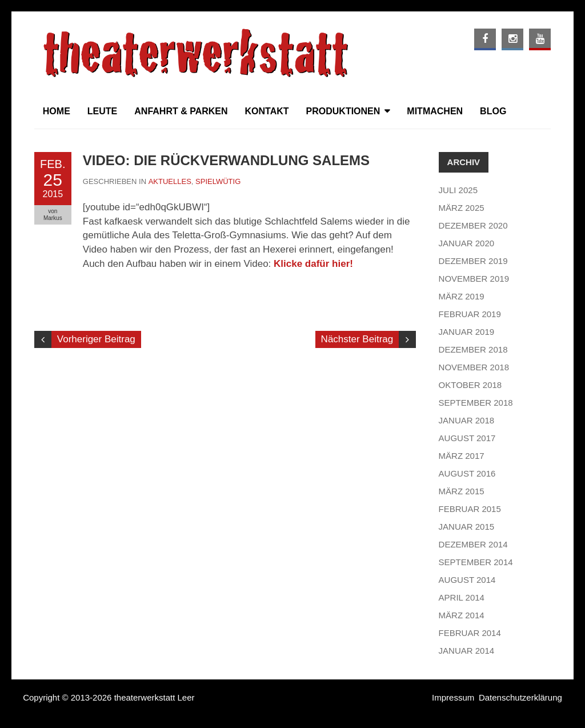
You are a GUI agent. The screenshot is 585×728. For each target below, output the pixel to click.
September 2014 (476, 562)
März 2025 (462, 208)
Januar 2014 (467, 651)
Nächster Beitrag (357, 339)
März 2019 (462, 296)
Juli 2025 (458, 190)
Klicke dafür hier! (313, 264)
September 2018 (476, 403)
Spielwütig (218, 181)
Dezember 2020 (473, 225)
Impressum (453, 697)
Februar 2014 (470, 633)
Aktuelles (170, 181)
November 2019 (474, 279)
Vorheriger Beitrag (96, 339)
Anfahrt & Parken (181, 111)
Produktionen (343, 111)
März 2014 (462, 615)
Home (57, 111)
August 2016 (467, 473)
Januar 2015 (467, 527)
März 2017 (462, 456)
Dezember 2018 (473, 349)
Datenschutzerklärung (520, 697)
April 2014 (462, 597)
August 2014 (467, 580)
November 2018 (474, 367)
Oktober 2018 (470, 385)
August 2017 (467, 438)
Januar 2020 (467, 243)
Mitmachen (435, 111)
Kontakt (267, 111)
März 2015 (462, 491)
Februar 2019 (470, 314)
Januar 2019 (467, 332)
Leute (102, 111)
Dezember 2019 (473, 261)
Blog (493, 111)
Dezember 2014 (473, 544)
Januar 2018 (467, 420)
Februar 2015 (470, 509)
